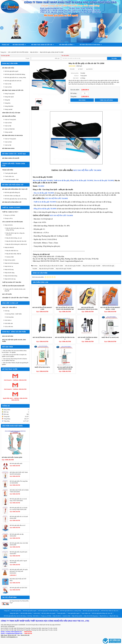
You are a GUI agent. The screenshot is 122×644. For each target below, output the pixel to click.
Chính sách (73, 48)
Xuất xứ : (77, 76)
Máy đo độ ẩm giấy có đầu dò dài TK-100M (51, 266)
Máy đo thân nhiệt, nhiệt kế (14, 254)
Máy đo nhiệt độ (9, 247)
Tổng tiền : (74, 97)
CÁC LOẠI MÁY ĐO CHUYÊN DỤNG (13, 222)
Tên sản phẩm (65, 56)
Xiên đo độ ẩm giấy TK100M (104, 181)
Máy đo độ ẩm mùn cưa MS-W (42, 337)
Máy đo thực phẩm (10, 260)
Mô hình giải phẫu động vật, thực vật (30, 48)
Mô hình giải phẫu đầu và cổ (17, 525)
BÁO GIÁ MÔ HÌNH (8, 336)
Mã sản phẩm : (75, 73)
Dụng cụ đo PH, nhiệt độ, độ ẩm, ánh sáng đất (15, 290)
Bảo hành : (76, 78)
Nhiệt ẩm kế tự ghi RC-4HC (110, 337)
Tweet (81, 69)
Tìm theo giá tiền (5, 56)
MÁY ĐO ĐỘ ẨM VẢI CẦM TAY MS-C (65, 338)
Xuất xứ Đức (8, 123)
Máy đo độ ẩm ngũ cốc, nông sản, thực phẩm (15, 234)
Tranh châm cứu (7, 48)
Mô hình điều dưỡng (63, 45)
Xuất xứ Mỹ (8, 84)
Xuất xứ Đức (8, 87)
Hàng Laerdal (9, 132)
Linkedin (90, 69)
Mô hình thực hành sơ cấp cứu (41, 45)
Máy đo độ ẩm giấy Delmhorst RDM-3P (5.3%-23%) (88, 308)
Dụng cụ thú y (9, 218)
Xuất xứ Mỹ (8, 126)
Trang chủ (5, 45)
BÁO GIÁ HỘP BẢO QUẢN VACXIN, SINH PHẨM (14, 341)
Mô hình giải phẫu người (12, 71)
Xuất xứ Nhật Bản (10, 129)
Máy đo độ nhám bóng (11, 276)
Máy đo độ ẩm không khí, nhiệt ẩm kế (17, 244)
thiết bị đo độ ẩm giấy (108, 266)
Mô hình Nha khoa (8, 148)
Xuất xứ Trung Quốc (10, 120)
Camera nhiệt (10, 257)
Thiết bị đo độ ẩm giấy (61, 181)
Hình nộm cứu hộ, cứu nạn (11, 113)
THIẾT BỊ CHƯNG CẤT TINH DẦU (12, 282)
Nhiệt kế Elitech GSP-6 (42, 367)
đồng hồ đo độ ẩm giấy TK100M (91, 266)
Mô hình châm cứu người (11, 158)
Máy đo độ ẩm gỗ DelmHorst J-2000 (42, 308)
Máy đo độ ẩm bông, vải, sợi (14, 238)
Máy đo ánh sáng (10, 273)
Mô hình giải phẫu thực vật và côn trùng (16, 199)
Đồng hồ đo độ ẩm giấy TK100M (81, 181)
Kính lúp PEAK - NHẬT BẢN (14, 314)
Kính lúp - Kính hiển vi (10, 307)
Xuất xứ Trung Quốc (10, 139)
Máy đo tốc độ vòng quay (12, 263)
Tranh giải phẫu (8, 170)
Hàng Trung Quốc (10, 94)
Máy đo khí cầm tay (10, 279)
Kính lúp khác (10, 317)
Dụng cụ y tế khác (10, 215)
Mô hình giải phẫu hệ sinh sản (13, 81)
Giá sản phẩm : (75, 90)
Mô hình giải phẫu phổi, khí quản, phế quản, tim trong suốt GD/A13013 (19, 571)
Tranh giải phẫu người (107, 45)
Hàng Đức (8, 103)
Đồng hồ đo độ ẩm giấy (42, 209)
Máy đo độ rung (9, 269)
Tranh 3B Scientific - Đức (12, 180)
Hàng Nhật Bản (9, 106)
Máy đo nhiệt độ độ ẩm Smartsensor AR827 (65, 368)
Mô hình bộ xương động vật (57, 48)
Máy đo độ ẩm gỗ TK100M (46, 269)
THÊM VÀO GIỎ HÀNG (106, 100)
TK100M (41, 186)
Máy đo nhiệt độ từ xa (12, 251)
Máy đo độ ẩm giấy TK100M (43, 181)
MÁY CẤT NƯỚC (7, 294)
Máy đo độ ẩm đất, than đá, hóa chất (16, 241)
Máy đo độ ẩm (9, 225)
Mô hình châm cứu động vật (13, 196)
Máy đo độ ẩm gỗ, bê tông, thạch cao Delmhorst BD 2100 (65, 309)
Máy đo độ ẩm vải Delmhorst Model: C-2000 (110, 308)
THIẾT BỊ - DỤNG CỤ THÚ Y (10, 212)
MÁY (56, 198)
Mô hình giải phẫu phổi (16, 463)
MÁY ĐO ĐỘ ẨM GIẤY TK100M (87, 170)
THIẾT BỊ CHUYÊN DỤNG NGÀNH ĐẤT (13, 286)
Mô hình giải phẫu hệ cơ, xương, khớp (15, 78)
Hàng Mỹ (7, 100)
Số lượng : (74, 93)
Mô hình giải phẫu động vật (12, 192)
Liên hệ (83, 48)
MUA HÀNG (82, 100)
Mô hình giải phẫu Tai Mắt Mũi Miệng (15, 74)
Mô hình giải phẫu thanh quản (12, 457)
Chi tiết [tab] (35, 108)
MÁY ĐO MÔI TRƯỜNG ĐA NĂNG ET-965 (88, 338)
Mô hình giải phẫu (19, 45)
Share (72, 69)
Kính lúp (7, 311)
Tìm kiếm (114, 58)
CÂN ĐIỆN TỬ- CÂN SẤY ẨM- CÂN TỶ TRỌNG (15, 298)
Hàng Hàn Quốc (9, 97)
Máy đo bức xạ (9, 266)
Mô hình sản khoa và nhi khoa (85, 45)
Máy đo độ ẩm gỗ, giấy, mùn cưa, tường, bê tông (15, 229)
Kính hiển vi (8, 320)
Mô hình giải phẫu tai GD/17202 (18, 588)
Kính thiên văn (9, 323)
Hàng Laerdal (9, 109)
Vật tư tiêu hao (9, 327)
